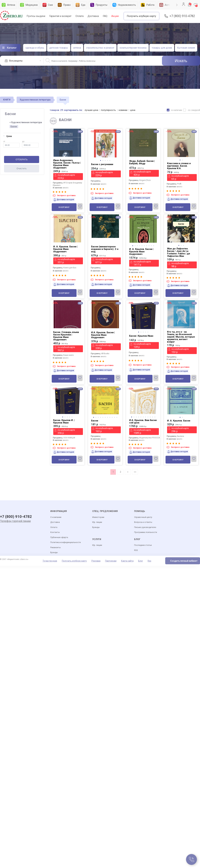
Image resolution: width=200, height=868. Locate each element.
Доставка (93, 16)
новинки (123, 110)
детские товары (59, 48)
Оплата (80, 16)
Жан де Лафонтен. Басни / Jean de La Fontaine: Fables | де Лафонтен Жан (179, 252)
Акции (115, 16)
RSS (136, 550)
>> (135, 472)
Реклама (96, 561)
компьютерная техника (133, 48)
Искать (181, 61)
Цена (8, 136)
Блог (141, 561)
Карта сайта (127, 561)
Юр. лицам (97, 522)
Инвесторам (98, 517)
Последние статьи (143, 545)
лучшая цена (92, 110)
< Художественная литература (26, 122)
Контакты (55, 532)
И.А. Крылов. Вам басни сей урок (143, 421)
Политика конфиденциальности (66, 542)
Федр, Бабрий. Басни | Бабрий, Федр (142, 162)
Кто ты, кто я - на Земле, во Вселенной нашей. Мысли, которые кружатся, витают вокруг (181, 337)
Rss (149, 561)
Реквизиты (56, 548)
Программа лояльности (146, 532)
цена (133, 110)
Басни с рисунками (102, 164)
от (11, 144)
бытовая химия (186, 48)
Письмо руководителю (145, 527)
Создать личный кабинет (184, 561)
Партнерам (111, 561)
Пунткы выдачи (36, 16)
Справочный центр (143, 517)
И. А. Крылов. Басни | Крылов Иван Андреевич (65, 249)
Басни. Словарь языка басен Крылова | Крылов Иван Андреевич (66, 336)
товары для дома (162, 48)
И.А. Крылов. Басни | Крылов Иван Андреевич (103, 335)
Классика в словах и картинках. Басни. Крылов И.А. (179, 166)
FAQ (105, 16)
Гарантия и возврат (60, 16)
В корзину (64, 207)
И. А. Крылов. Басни (179, 421)
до (30, 144)
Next (177, 5)
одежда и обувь (35, 48)
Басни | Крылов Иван (141, 336)
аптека (77, 48)
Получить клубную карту (141, 16)
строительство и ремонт (100, 48)
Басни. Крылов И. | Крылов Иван (64, 421)
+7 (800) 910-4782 (182, 16)
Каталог (12, 48)
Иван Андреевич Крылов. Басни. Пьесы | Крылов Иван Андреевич (67, 164)
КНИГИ (7, 100)
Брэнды (54, 553)
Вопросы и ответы (143, 522)
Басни (14, 127)
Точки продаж (50, 561)
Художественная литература (35, 100)
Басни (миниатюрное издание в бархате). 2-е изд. (105, 249)
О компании (56, 517)
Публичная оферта (59, 537)
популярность (109, 110)
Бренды (96, 527)
